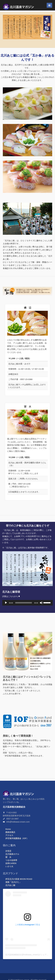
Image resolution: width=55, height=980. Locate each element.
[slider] (24, 603)
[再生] (6, 603)
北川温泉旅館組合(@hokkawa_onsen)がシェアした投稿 (30, 955)
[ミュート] (41, 603)
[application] (27, 603)
